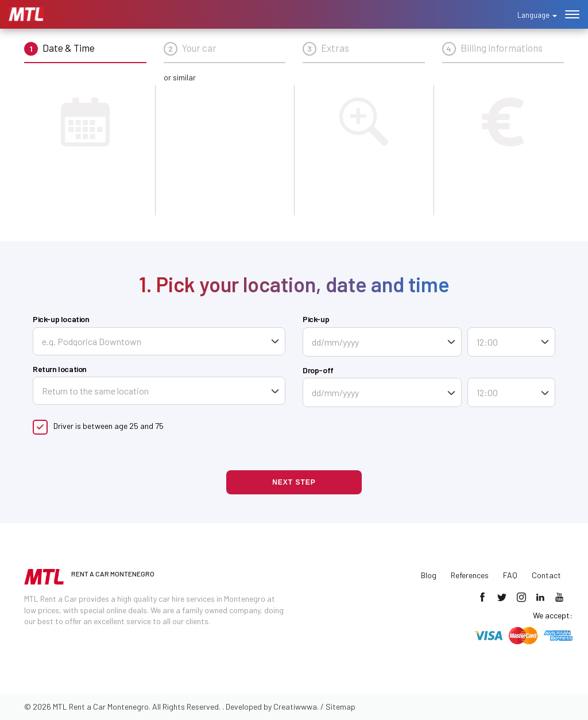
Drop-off (318, 370)
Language (537, 15)
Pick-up (316, 319)
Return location (60, 369)
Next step (294, 482)
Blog (429, 575)
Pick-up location (61, 319)
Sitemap (341, 707)
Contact (546, 575)
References (470, 575)
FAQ (510, 575)
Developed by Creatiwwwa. (272, 707)
